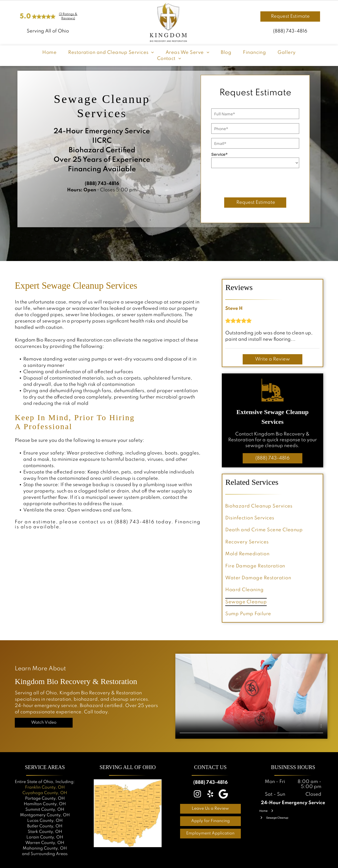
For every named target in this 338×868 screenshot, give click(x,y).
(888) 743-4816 (290, 31)
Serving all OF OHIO (128, 767)
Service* (219, 154)
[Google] (223, 795)
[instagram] (198, 795)
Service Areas (45, 767)
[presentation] (251, 182)
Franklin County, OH (45, 788)
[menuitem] (49, 53)
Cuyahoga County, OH (45, 793)
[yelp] (210, 795)
